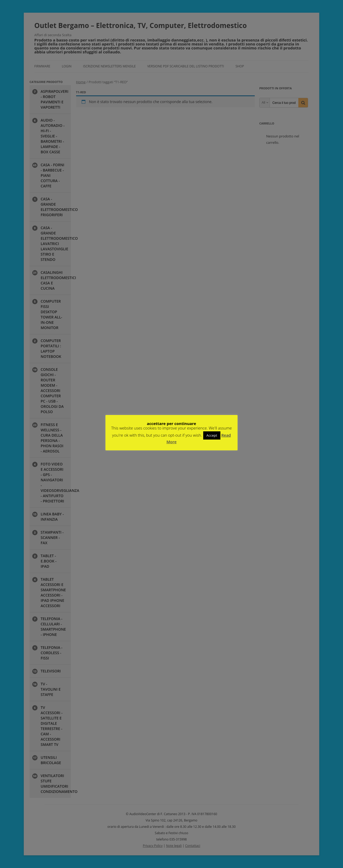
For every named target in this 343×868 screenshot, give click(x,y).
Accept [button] (212, 435)
